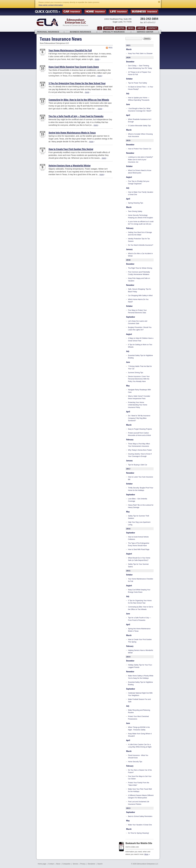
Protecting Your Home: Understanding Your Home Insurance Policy (138, 405)
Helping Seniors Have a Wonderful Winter (70, 165)
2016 (128, 529)
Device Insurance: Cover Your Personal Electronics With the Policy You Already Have (139, 379)
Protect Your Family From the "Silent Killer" (139, 784)
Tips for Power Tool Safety (137, 83)
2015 (128, 571)
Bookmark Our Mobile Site (139, 843)
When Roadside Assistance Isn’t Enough (140, 121)
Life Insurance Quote (118, 12)
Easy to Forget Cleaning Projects (140, 429)
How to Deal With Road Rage (139, 549)
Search (147, 38)
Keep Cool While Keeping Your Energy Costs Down (74, 67)
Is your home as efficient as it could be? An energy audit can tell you (141, 223)
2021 (128, 45)
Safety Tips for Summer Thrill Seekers (139, 517)
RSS (111, 48)
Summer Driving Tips (136, 373)
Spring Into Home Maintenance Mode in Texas (72, 133)
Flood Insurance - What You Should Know (138, 757)
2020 (128, 57)
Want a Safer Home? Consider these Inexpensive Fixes (139, 397)
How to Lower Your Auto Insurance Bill (141, 478)
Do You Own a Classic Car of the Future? (140, 771)
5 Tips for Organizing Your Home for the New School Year (77, 83)
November (130, 153)
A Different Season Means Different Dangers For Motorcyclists (141, 797)
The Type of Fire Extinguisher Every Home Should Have (139, 544)
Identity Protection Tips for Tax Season (139, 240)
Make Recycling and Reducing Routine (139, 711)
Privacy (83, 864)
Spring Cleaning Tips (136, 203)
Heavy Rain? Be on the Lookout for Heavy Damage (141, 506)
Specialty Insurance (117, 32)
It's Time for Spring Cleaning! (138, 833)
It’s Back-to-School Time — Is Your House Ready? (141, 88)
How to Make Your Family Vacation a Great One (141, 193)
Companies (66, 864)
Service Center (148, 32)
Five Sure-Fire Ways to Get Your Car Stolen (140, 778)
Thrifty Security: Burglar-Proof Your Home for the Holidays (141, 489)
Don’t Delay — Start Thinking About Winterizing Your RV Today (140, 67)
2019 (128, 140)
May (128, 386)
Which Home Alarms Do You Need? (138, 301)
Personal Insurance (51, 32)
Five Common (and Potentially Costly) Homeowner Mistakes (139, 273)
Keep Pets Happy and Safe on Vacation (139, 279)
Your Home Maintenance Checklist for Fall (70, 50)
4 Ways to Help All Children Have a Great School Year (141, 339)
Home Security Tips (135, 762)
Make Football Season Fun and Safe (139, 701)
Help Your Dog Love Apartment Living (139, 523)
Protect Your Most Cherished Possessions (138, 718)
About (58, 864)
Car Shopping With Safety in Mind (140, 296)
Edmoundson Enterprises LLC (62, 22)
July (128, 93)
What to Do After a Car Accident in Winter (140, 255)
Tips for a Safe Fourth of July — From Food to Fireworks (76, 116)
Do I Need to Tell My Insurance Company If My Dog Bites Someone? (139, 418)
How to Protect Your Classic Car (140, 149)
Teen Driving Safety (135, 211)
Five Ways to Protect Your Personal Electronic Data (137, 311)
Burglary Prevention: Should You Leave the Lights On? (140, 329)
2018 (128, 260)
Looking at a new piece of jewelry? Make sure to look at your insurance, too (140, 160)
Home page (42, 864)
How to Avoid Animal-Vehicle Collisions (138, 538)
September (131, 317)
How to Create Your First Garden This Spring (71, 149)
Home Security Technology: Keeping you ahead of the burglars (140, 216)
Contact (51, 864)
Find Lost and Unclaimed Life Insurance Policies (139, 803)
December (130, 62)
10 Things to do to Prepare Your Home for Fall (140, 73)
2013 (128, 808)
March (129, 49)
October (129, 79)
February (130, 228)
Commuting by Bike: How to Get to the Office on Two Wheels (79, 100)
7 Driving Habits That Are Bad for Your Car (140, 368)
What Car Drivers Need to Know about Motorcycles (140, 172)
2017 (128, 469)
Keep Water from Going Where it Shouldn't (140, 735)
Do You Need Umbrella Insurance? (141, 245)
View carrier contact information (51, 5)
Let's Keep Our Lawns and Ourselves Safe (138, 322)
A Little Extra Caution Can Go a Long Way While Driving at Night (140, 746)
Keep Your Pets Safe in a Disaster (140, 54)
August (129, 177)
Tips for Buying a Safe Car (138, 465)
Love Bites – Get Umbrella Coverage (138, 500)
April (128, 115)
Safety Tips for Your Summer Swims (138, 565)
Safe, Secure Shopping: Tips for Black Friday (140, 290)
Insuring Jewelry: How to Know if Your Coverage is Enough (140, 455)
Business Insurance (84, 32)
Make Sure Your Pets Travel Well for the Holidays (140, 790)
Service (75, 864)
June (128, 104)
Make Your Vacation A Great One (140, 825)
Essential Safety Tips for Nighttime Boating (140, 357)
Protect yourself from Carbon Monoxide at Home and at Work (139, 434)
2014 (128, 657)
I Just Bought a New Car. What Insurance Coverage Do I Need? (140, 110)
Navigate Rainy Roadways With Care (139, 391)
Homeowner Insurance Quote (95, 12)
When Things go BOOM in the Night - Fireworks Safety (139, 728)
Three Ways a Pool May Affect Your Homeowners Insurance (139, 445)
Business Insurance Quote (144, 12)
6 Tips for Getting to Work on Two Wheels (140, 346)
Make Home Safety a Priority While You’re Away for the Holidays (141, 677)
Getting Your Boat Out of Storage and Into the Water (140, 234)
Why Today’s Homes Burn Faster (140, 450)
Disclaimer (91, 864)
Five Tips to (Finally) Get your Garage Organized (139, 182)
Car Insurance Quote (72, 12)
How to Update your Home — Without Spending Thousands (139, 99)
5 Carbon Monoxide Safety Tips (139, 126)
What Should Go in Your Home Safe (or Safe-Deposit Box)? (139, 559)
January (129, 249)
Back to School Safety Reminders (140, 816)
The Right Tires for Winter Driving (140, 268)
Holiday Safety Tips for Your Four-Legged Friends (140, 666)
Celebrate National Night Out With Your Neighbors (140, 694)
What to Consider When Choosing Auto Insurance (140, 135)
